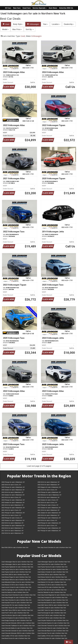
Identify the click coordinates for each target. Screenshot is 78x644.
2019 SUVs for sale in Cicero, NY (47, 520)
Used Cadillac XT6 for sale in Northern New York (52, 636)
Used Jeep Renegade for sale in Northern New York (53, 600)
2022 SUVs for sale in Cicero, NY (47, 503)
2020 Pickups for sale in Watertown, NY (49, 518)
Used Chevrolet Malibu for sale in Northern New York (17, 628)
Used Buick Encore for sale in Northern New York (16, 638)
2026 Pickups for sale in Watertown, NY (13, 482)
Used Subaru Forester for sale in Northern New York (53, 572)
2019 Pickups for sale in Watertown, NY (49, 523)
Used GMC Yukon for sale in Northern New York (52, 610)
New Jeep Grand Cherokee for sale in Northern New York (54, 547)
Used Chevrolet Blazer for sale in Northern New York (53, 631)
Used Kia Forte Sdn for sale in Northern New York (52, 590)
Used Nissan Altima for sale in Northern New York (16, 580)
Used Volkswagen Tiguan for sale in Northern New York (54, 562)
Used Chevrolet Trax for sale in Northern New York (52, 633)
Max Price (17, 29)
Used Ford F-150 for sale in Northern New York (15, 613)
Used (6, 24)
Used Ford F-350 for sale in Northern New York (51, 618)
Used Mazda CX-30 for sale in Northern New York (52, 585)
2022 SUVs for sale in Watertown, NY (12, 505)
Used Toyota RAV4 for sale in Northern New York (52, 564)
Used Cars (27, 8)
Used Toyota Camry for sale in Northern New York (16, 569)
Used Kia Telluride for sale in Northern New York (52, 592)
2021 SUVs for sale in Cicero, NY (11, 510)
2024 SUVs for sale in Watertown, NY (12, 492)
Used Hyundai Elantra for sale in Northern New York (53, 603)
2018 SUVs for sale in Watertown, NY (12, 528)
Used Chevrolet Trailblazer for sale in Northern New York (18, 626)
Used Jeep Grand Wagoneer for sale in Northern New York (55, 595)
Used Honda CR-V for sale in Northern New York (16, 605)
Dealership (69, 24)
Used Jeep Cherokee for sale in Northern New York (17, 600)
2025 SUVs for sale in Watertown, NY (49, 485)
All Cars (8, 8)
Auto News (53, 8)
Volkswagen (33, 24)
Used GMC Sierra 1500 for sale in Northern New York (53, 605)
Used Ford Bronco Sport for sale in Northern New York (17, 615)
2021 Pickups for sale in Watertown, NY (13, 513)
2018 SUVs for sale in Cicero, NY (47, 526)
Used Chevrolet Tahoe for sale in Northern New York (53, 628)
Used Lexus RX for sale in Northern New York (51, 587)
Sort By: (30, 29)
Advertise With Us (66, 8)
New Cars (17, 8)
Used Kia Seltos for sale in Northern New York (15, 592)
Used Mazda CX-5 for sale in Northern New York (52, 582)
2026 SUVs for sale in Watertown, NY (49, 482)
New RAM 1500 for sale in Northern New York (15, 547)
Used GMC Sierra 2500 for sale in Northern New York (17, 610)
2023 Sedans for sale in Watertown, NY (13, 503)
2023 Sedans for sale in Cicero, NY (48, 500)
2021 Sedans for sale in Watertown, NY (49, 513)
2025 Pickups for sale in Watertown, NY (13, 487)
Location (56, 24)
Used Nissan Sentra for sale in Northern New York (52, 577)
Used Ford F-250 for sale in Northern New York (51, 615)
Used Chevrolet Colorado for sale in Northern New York (18, 631)
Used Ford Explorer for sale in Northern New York (16, 618)
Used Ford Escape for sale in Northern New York (52, 613)
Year (45, 24)
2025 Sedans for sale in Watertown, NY (13, 490)
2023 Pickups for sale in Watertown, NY (13, 500)
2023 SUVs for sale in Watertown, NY (49, 497)
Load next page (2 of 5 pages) (39, 466)
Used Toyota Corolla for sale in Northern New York (16, 572)
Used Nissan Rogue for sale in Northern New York (16, 577)
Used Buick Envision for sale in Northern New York (52, 638)
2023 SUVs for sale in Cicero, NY (11, 497)
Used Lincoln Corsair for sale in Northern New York (16, 587)
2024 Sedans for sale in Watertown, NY (13, 495)
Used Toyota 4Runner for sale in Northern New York (53, 569)
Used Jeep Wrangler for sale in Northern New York (16, 597)
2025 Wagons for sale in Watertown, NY (49, 487)
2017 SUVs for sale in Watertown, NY (12, 531)
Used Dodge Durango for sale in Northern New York (17, 620)
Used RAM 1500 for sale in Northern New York (15, 575)
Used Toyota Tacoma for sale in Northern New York (53, 567)
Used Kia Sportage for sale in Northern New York (16, 590)
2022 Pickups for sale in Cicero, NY (48, 505)
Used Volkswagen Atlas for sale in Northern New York (17, 562)
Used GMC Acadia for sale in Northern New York (52, 608)
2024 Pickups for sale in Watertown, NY (49, 492)
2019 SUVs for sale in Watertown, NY (12, 523)
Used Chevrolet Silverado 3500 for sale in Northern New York (18, 634)
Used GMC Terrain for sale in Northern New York (16, 608)
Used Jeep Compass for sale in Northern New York (52, 597)
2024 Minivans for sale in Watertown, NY (49, 495)
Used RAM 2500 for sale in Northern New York (51, 575)
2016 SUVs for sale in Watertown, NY (12, 533)
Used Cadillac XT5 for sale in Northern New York (16, 636)
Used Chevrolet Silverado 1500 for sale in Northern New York (18, 623)
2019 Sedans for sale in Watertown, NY (13, 526)
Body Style (18, 24)
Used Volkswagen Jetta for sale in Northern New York (17, 564)
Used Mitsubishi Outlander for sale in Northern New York (54, 580)
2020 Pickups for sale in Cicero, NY (12, 518)
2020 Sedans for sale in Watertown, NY (13, 520)
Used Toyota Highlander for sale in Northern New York (17, 567)
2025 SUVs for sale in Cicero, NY (11, 485)
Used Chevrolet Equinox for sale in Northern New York (53, 623)
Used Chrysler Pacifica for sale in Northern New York (53, 620)
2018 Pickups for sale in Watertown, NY (49, 528)
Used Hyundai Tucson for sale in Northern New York (17, 603)
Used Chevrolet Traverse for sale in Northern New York (54, 626)
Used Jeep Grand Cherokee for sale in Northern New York (19, 595)
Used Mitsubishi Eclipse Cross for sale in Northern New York (18, 583)
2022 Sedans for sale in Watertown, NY (49, 508)
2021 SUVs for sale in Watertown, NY (49, 510)
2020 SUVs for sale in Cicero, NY (11, 515)
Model (5, 29)
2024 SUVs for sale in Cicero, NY (47, 490)
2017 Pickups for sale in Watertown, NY (49, 531)
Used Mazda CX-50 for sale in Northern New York (16, 585)
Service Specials (40, 8)
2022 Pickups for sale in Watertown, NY (13, 508)
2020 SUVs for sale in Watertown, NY (49, 515)
